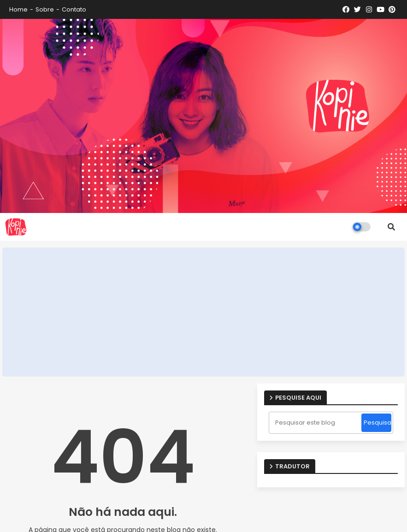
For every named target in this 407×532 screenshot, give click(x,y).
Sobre (45, 9)
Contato (74, 9)
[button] (391, 227)
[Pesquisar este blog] (316, 423)
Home (18, 9)
